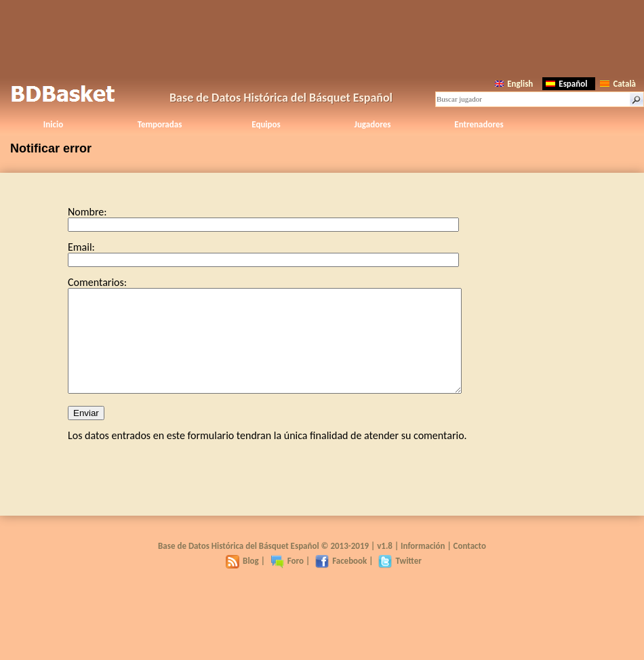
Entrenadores (479, 124)
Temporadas (160, 124)
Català (618, 84)
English (514, 84)
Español (566, 84)
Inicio (53, 124)
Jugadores (373, 124)
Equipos (266, 124)
